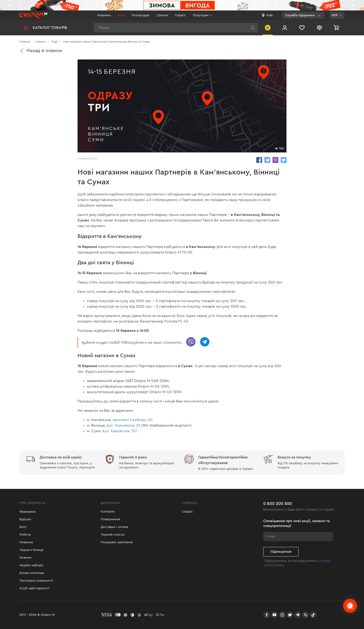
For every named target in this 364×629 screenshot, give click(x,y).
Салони (162, 15)
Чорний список (113, 535)
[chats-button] (350, 606)
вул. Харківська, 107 (119, 431)
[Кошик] (337, 28)
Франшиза (27, 512)
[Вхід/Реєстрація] (285, 28)
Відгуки (25, 519)
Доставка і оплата (114, 527)
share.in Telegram (267, 160)
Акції (121, 15)
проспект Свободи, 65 (132, 420)
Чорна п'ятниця (31, 550)
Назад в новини (41, 51)
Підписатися (281, 552)
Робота (25, 535)
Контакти (108, 512)
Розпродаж (141, 15)
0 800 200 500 (278, 504)
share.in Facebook (259, 160)
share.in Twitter (284, 160)
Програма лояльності (36, 581)
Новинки (104, 15)
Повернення (110, 519)
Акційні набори (31, 565)
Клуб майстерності (34, 588)
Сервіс (180, 15)
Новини (25, 558)
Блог (23, 527)
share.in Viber (275, 160)
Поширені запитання (117, 542)
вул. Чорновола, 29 (123, 425)
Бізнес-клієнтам (32, 573)
